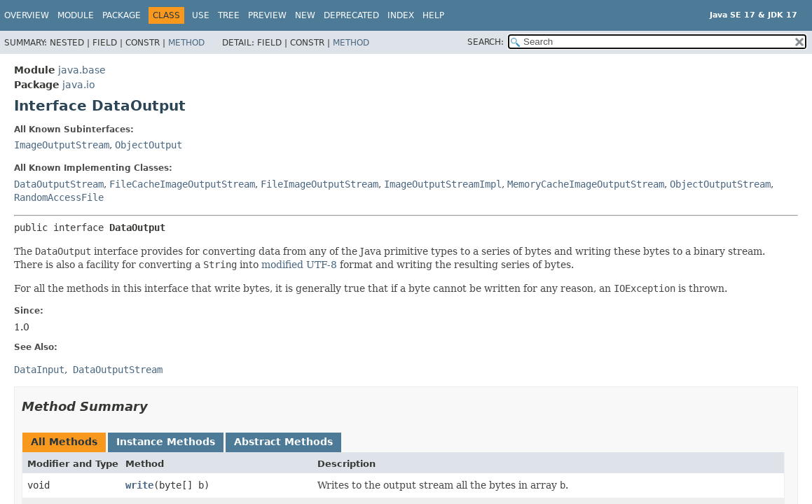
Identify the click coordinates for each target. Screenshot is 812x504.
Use (201, 15)
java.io (79, 85)
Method (186, 43)
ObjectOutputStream (720, 184)
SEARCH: (486, 42)
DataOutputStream (59, 184)
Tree (229, 15)
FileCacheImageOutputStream (182, 184)
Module (76, 15)
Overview (27, 15)
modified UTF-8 (299, 265)
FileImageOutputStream (319, 184)
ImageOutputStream (62, 145)
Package (122, 15)
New (305, 15)
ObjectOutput (149, 145)
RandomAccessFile (59, 197)
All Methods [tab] (64, 442)
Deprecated (351, 15)
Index (401, 15)
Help (433, 15)
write (139, 485)
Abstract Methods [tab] (283, 442)
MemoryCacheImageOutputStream (586, 184)
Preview (267, 15)
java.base (82, 70)
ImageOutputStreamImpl (443, 184)
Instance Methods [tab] (166, 442)
